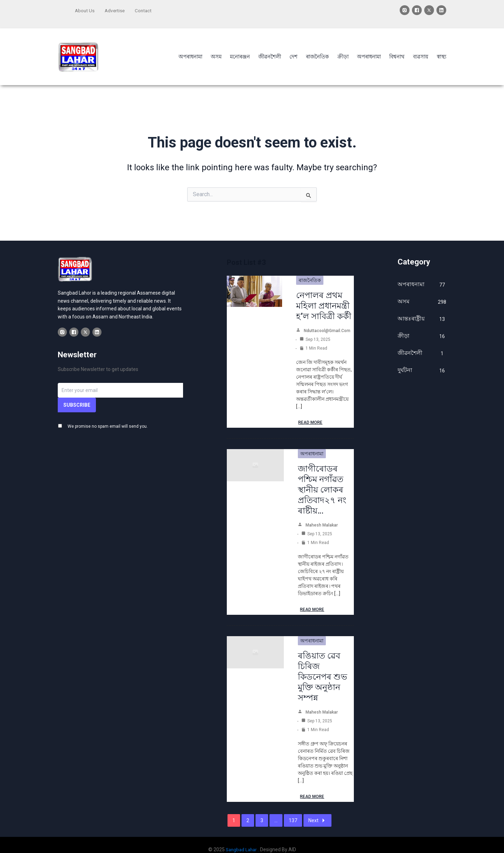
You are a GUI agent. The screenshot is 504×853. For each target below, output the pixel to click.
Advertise (116, 9)
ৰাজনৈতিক (310, 271)
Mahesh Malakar (322, 516)
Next (317, 811)
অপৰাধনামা (312, 445)
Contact (146, 9)
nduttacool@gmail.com (327, 322)
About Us (85, 9)
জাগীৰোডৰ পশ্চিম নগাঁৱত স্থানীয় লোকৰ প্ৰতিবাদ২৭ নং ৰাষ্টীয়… (322, 481)
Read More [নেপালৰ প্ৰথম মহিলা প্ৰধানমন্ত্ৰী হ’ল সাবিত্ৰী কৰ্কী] (310, 413)
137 (293, 811)
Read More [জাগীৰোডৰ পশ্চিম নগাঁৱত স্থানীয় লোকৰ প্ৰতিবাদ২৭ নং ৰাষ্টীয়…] (312, 600)
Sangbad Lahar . (242, 840)
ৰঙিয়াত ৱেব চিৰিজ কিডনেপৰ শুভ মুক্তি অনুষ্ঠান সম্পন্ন (323, 668)
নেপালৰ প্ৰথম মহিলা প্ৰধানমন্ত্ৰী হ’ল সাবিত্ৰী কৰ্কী (324, 297)
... (276, 811)
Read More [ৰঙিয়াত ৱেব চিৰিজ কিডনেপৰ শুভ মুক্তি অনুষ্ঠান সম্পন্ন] (312, 787)
